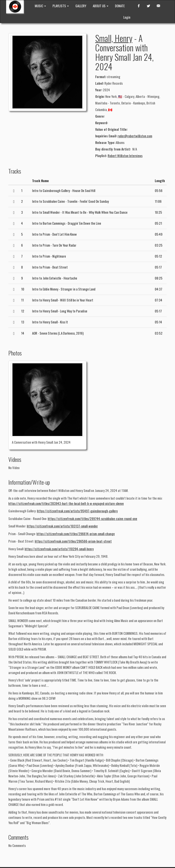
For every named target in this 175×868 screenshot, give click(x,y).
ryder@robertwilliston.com (135, 136)
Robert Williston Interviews (125, 156)
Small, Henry (114, 38)
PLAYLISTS (61, 6)
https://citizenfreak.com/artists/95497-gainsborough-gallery (77, 511)
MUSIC (40, 6)
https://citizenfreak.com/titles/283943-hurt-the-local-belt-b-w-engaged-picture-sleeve (66, 503)
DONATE (120, 6)
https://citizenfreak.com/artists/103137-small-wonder (62, 526)
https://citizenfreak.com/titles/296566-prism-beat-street (73, 541)
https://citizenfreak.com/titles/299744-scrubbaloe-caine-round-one (92, 518)
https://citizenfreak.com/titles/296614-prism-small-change (76, 534)
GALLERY (81, 6)
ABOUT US (101, 6)
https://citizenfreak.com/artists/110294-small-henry (59, 549)
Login (127, 17)
